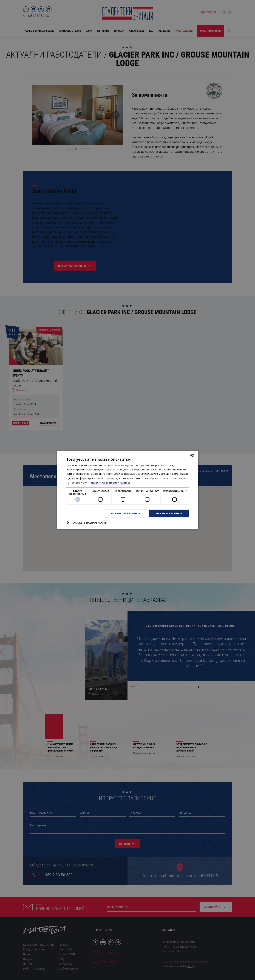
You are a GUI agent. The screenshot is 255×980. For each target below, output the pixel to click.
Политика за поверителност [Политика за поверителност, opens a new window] (111, 482)
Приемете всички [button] (169, 513)
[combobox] (192, 455)
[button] (87, 523)
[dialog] (127, 490)
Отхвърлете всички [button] (125, 513)
